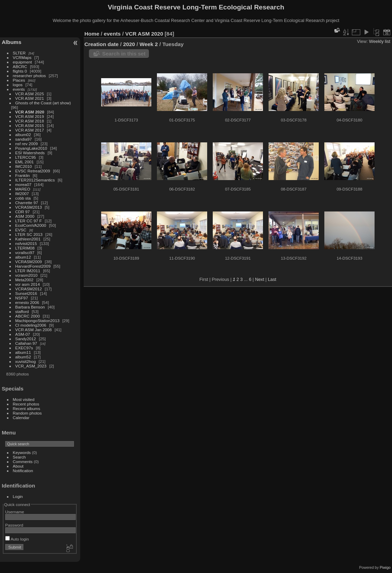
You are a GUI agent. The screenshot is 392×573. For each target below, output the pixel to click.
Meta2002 (24, 280)
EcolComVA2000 (31, 225)
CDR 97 (23, 212)
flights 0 (20, 71)
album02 (23, 135)
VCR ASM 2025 (30, 94)
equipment (22, 62)
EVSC (21, 230)
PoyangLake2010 (31, 148)
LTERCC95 (26, 157)
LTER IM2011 (28, 271)
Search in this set (124, 54)
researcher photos (29, 76)
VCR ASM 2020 (30, 112)
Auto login (17, 539)
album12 (23, 257)
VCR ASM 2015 (30, 125)
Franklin (23, 175)
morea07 (23, 184)
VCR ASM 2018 (30, 121)
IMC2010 (24, 166)
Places (19, 80)
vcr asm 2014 (28, 284)
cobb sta (23, 198)
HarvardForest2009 (33, 266)
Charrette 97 (27, 203)
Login (18, 496)
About (18, 466)
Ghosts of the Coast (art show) (43, 103)
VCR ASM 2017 (30, 130)
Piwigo (385, 567)
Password (14, 525)
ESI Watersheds (30, 153)
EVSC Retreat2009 (33, 171)
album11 (23, 352)
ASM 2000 (25, 216)
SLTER (19, 53)
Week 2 (149, 44)
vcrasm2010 (27, 275)
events (19, 89)
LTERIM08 (25, 248)
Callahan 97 (26, 343)
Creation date (101, 44)
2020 (129, 44)
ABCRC (20, 66)
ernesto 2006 (27, 302)
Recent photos (26, 404)
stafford (22, 311)
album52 (23, 357)
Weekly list (380, 41)
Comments (23, 462)
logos (18, 85)
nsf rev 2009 (27, 144)
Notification (23, 471)
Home (92, 34)
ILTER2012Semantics (35, 180)
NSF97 (22, 298)
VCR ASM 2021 (30, 98)
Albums (12, 42)
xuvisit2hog (26, 361)
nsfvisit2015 (26, 243)
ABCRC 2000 (28, 316)
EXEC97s (24, 348)
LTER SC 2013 (29, 234)
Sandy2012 (26, 339)
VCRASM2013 (29, 207)
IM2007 (22, 194)
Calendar (21, 418)
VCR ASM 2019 (30, 116)
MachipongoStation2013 (37, 321)
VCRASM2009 (29, 262)
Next (259, 279)
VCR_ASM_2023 (31, 366)
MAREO (23, 189)
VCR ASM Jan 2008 (34, 330)
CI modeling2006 (31, 325)
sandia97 (24, 139)
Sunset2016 (26, 293)
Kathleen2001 (28, 239)
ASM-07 (23, 334)
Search (19, 457)
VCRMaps (22, 57)
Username (15, 512)
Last (272, 279)
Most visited (24, 399)
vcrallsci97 (25, 252)
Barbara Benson (30, 307)
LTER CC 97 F (29, 221)
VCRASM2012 (29, 289)
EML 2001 (25, 162)
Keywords (22, 452)
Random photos (27, 413)
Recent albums (27, 408)
